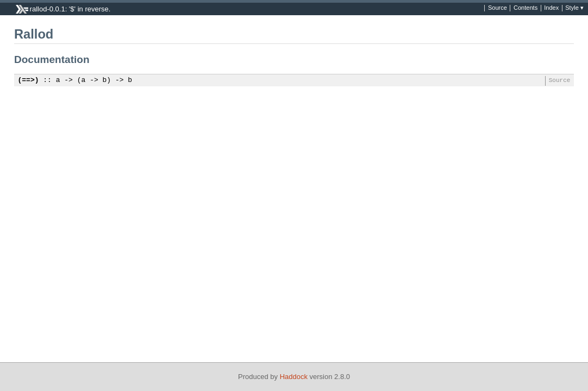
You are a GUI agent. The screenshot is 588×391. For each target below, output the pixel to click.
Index (551, 8)
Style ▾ (574, 8)
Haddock (294, 377)
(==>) (29, 80)
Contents (526, 8)
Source (498, 8)
